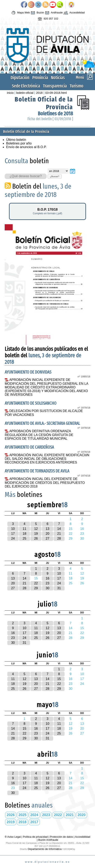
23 (48, 583)
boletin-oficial (25, 93)
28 (59, 538)
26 (36, 538)
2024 (34, 815)
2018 (39, 93)
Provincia (40, 78)
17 (13, 534)
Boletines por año (19, 143)
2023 (46, 815)
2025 (22, 815)
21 (59, 534)
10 (13, 529)
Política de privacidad (35, 837)
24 (13, 538)
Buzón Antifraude (48, 840)
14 (59, 529)
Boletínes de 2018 (55, 114)
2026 (11, 815)
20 (48, 534)
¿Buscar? (55, 176)
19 (36, 534)
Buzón (37, 13)
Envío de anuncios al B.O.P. (26, 147)
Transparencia (55, 86)
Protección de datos (61, 837)
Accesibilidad (74, 13)
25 (25, 538)
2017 (34, 822)
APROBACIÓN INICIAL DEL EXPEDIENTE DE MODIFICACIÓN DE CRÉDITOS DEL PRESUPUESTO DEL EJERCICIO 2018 (45, 483)
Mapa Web (20, 13)
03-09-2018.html (56, 93)
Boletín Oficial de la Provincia (26, 132)
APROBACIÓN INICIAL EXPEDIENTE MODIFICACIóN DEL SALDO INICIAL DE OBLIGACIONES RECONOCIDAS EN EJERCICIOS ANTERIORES (47, 459)
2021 (70, 815)
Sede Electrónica (26, 86)
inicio (10, 93)
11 (25, 529)
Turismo (77, 86)
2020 (82, 815)
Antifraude (53, 13)
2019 (11, 822)
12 (36, 529)
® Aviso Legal (13, 837)
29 (36, 588)
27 (48, 538)
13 (48, 529)
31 (59, 588)
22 (36, 583)
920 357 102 (47, 19)
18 (25, 534)
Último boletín (16, 140)
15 (59, 679)
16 (48, 578)
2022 (58, 815)
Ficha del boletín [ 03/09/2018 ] (50, 119)
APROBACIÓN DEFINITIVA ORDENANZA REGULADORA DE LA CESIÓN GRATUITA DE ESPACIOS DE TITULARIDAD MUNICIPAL (39, 435)
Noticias (58, 78)
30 (48, 588)
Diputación (20, 78)
